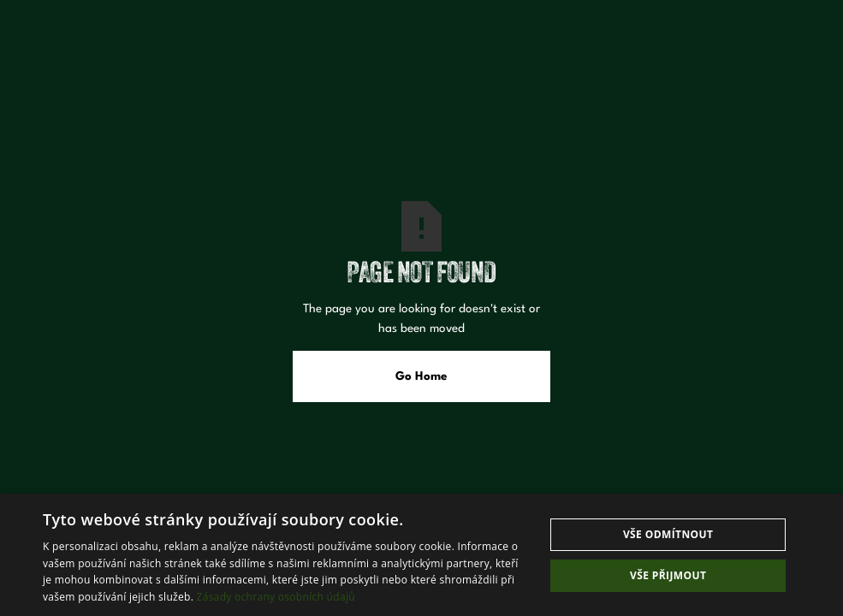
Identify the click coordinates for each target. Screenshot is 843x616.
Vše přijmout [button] (668, 575)
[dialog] (421, 555)
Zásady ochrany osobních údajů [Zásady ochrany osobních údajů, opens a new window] (276, 597)
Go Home (421, 376)
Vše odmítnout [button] (668, 534)
